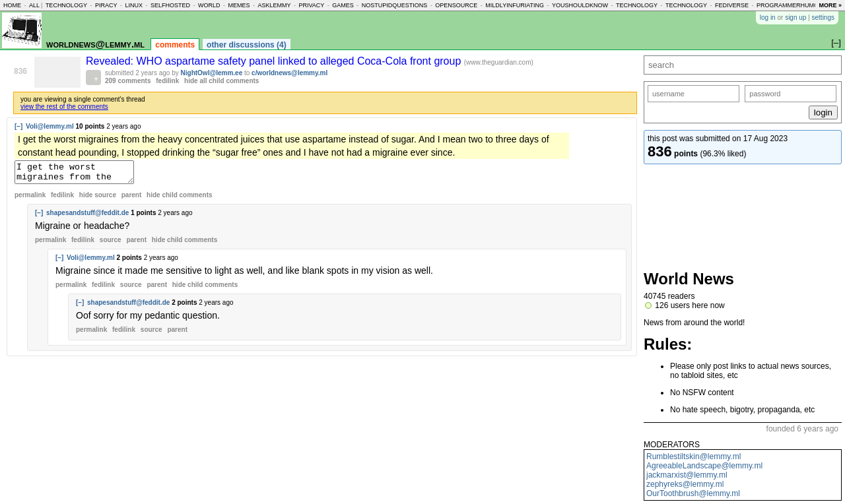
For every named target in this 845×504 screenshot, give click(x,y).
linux (134, 5)
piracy (106, 5)
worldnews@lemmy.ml (95, 44)
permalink (30, 199)
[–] (18, 126)
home (12, 5)
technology (66, 5)
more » (830, 5)
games (343, 5)
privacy (311, 5)
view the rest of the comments (64, 107)
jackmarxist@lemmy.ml (687, 475)
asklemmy (274, 5)
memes (239, 5)
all (34, 5)
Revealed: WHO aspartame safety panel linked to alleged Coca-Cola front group (275, 61)
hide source (98, 199)
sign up (795, 17)
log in (768, 17)
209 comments (128, 81)
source (111, 244)
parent (132, 199)
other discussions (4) (247, 45)
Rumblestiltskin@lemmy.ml (693, 457)
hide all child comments (221, 81)
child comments (179, 199)
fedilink (167, 81)
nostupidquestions (395, 5)
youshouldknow (580, 5)
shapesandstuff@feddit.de (87, 217)
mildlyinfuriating (515, 5)
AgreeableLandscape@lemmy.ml (704, 466)
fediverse (732, 5)
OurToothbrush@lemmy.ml (693, 493)
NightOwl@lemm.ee (212, 73)
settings (823, 17)
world (209, 5)
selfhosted (170, 5)
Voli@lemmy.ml (50, 126)
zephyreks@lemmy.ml (685, 484)
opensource (456, 5)
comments (175, 45)
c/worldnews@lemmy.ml (289, 73)
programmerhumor (790, 5)
